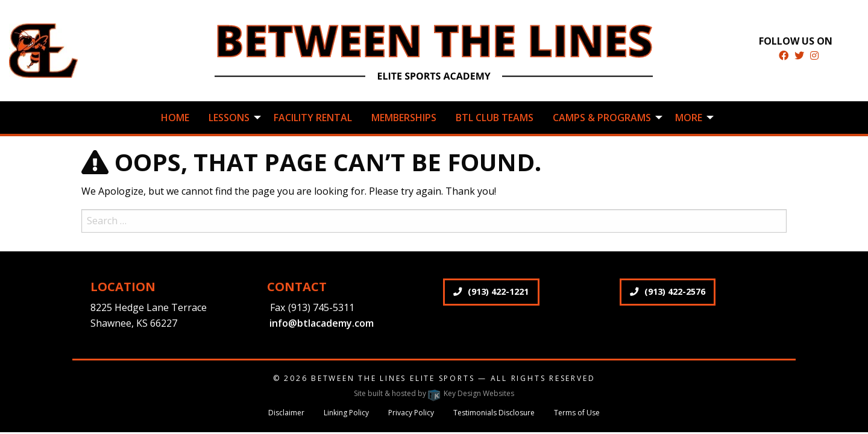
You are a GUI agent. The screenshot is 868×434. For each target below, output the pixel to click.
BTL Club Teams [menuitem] (495, 118)
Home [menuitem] (175, 118)
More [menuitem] (689, 118)
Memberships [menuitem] (404, 118)
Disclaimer (286, 413)
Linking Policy (346, 413)
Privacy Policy (411, 413)
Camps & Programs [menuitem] (602, 118)
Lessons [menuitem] (229, 118)
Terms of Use (577, 413)
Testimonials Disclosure (494, 413)
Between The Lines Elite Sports (393, 378)
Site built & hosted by (434, 393)
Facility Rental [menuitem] (313, 118)
